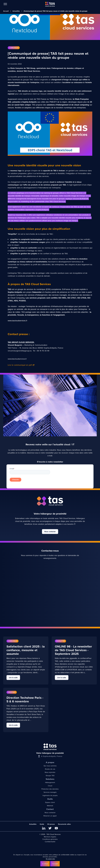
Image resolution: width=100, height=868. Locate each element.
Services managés (50, 792)
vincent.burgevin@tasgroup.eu (20, 351)
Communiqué (14, 48)
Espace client (50, 802)
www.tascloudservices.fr (17, 359)
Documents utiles (64, 824)
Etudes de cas (50, 769)
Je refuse (45, 864)
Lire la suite (13, 678)
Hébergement (50, 782)
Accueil (6, 11)
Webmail (50, 806)
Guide (42, 824)
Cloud (50, 786)
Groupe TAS (50, 776)
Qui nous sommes (50, 766)
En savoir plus (50, 859)
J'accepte (55, 864)
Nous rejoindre (50, 772)
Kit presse (51, 824)
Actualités (16, 11)
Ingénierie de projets (50, 795)
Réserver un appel (50, 816)
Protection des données (50, 789)
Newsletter (60, 641)
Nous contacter (50, 532)
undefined (12, 692)
